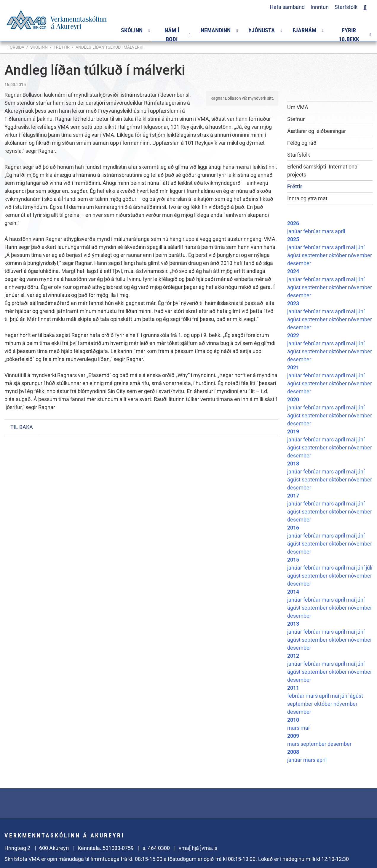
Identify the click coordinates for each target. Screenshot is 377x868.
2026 (293, 223)
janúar (295, 231)
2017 (293, 496)
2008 (293, 752)
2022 (293, 335)
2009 (293, 736)
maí (351, 247)
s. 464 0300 (156, 848)
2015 (293, 560)
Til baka (22, 427)
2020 (293, 399)
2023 (293, 303)
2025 (293, 239)
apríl (340, 231)
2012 (293, 656)
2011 (293, 688)
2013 (293, 624)
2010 (293, 720)
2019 (293, 431)
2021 (293, 367)
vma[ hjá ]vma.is (198, 848)
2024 (293, 271)
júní (360, 247)
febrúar (312, 231)
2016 (293, 528)
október (338, 255)
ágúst (294, 255)
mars (328, 231)
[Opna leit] (365, 7)
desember (299, 263)
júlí (369, 568)
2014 (293, 592)
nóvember (360, 255)
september (315, 255)
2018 (293, 464)
